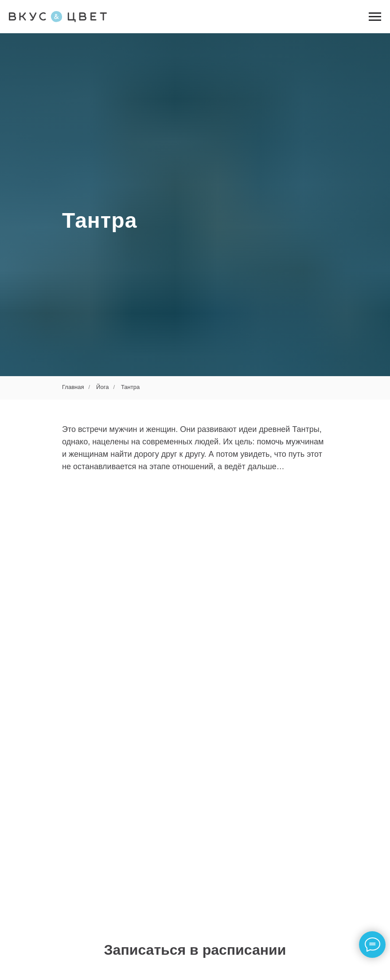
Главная (73, 387)
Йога (102, 387)
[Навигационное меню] (375, 17)
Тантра (130, 387)
